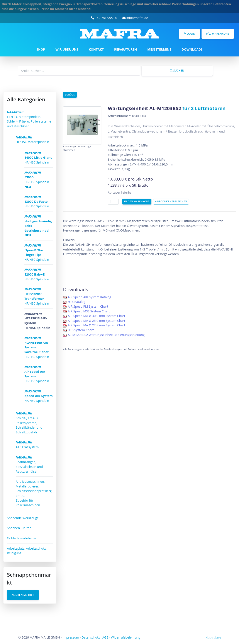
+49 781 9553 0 (104, 18)
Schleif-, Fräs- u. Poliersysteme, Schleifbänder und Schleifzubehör (29, 423)
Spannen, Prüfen (19, 528)
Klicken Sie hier (23, 595)
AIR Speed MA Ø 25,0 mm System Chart (97, 321)
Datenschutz (91, 637)
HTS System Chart (81, 330)
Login (189, 34)
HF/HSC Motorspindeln (32, 140)
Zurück (70, 95)
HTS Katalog (76, 302)
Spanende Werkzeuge (23, 518)
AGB (105, 637)
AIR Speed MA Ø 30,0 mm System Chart (97, 316)
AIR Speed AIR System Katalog (89, 297)
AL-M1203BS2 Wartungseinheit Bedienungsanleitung (106, 335)
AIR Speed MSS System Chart (89, 311)
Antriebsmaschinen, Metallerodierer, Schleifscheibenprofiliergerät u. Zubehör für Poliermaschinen (34, 493)
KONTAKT (96, 49)
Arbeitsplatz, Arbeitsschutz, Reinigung (27, 551)
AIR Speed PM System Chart (88, 306)
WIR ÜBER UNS (67, 49)
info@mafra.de (135, 18)
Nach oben (213, 638)
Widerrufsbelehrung (126, 637)
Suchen (177, 71)
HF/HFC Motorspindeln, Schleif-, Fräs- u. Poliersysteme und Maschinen (29, 119)
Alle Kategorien (26, 99)
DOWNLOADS (192, 49)
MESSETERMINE (159, 49)
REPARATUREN (125, 49)
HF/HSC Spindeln (38, 158)
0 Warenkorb (218, 34)
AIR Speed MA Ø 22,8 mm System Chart (97, 325)
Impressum (71, 637)
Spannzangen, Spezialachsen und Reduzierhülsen (29, 464)
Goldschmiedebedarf (22, 538)
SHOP (41, 49)
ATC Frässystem (27, 445)
